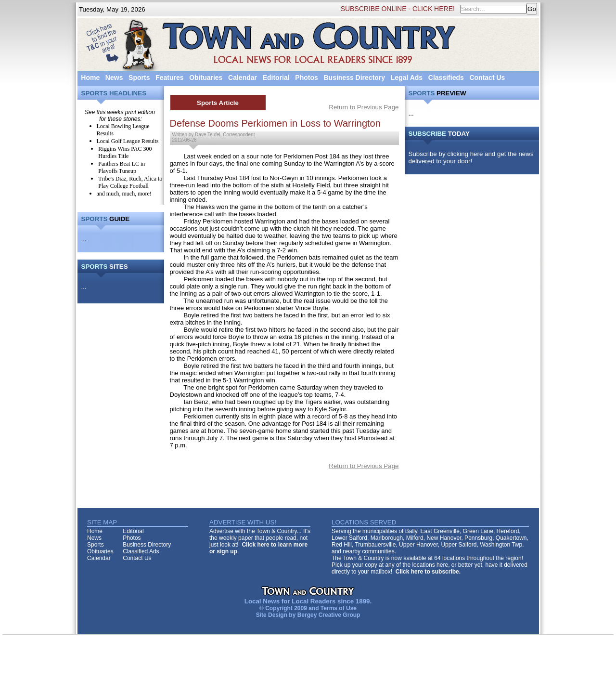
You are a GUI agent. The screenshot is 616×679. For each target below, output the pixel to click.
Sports (139, 78)
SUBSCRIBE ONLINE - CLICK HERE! (398, 9)
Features (169, 78)
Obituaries (206, 78)
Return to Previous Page (364, 107)
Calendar (243, 78)
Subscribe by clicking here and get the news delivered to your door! (471, 157)
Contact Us (487, 78)
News (114, 78)
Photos (306, 78)
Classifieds (446, 78)
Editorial (276, 78)
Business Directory (354, 78)
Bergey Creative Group (329, 615)
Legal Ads (407, 78)
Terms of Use (339, 608)
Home (90, 78)
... (84, 239)
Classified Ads (141, 551)
